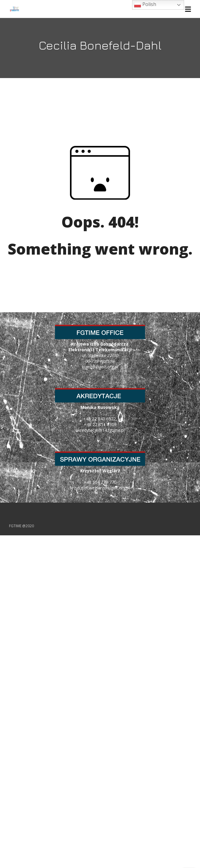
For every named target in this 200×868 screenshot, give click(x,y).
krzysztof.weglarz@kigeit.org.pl (100, 488)
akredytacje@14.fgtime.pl (100, 430)
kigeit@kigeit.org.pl (100, 367)
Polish (145, 5)
